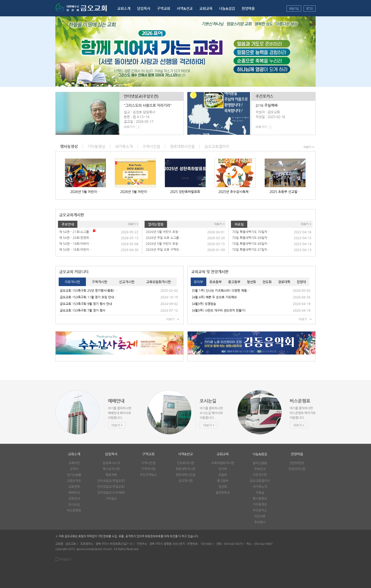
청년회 (223, 487)
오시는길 (74, 504)
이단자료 (260, 516)
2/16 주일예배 (267, 105)
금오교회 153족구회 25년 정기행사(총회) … (89, 290)
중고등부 (223, 481)
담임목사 (144, 8)
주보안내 (68, 224)
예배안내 (74, 492)
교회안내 (74, 498)
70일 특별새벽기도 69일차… (251, 238)
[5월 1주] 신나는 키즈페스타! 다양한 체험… (221, 290)
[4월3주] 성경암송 (204, 304)
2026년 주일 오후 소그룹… (164, 238)
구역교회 (163, 8)
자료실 (239, 224)
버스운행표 (74, 510)
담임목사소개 (111, 463)
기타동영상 (260, 504)
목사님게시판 (111, 469)
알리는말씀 (156, 224)
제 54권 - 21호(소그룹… (75, 232)
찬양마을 (248, 8)
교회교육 (206, 8)
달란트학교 (223, 492)
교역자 (74, 469)
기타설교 (111, 498)
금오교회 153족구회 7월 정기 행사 (83, 310)
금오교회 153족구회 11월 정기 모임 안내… (88, 297)
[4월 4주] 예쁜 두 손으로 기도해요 (214, 297)
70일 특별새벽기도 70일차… (251, 232)
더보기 (307, 147)
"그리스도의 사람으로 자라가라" (148, 105)
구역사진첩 (148, 463)
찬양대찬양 (297, 463)
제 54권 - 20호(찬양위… (75, 238)
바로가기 (129, 127)
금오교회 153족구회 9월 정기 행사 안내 (86, 304)
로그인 (310, 9)
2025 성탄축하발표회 (185, 192)
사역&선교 (185, 8)
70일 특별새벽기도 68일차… (251, 244)
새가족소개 (260, 487)
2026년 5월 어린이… (85, 192)
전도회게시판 (185, 463)
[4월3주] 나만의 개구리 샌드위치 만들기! (219, 310)
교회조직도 (74, 481)
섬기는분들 (74, 475)
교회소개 (124, 8)
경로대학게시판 (185, 469)
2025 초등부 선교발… (285, 192)
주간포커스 (264, 96)
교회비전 (74, 463)
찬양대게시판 (297, 469)
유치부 (223, 469)
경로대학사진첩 (185, 475)
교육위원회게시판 (223, 463)
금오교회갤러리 (260, 481)
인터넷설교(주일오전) (141, 96)
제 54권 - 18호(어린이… (75, 249)
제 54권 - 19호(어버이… (75, 244)
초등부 (223, 475)
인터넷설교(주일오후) (111, 487)
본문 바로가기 (0, 0)
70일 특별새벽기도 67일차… (251, 249)
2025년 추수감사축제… (235, 192)
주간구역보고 (148, 475)
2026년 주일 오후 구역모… (164, 249)
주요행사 (260, 522)
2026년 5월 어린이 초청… (163, 232)
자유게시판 (260, 475)
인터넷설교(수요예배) (111, 492)
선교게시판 (185, 481)
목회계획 (111, 475)
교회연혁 (74, 487)
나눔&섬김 (227, 8)
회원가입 (294, 9)
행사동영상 (260, 498)
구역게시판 (148, 469)
